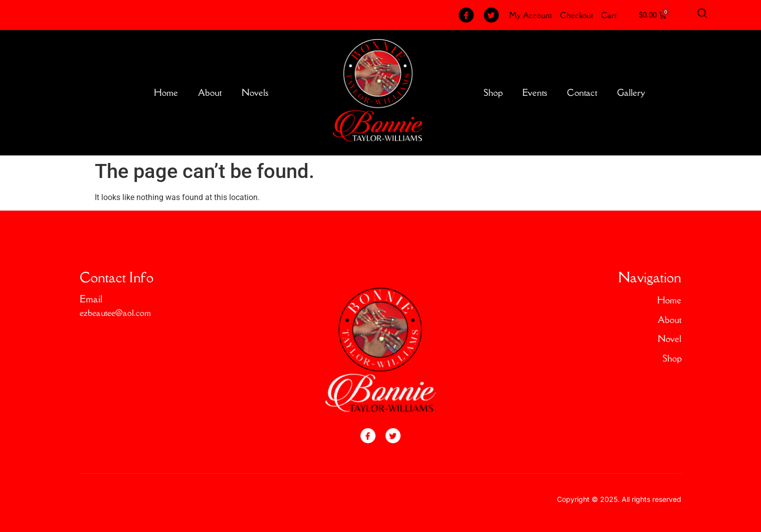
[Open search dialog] (702, 15)
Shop (493, 93)
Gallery (631, 93)
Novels (255, 93)
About (210, 93)
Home (166, 93)
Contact (582, 93)
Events (535, 93)
